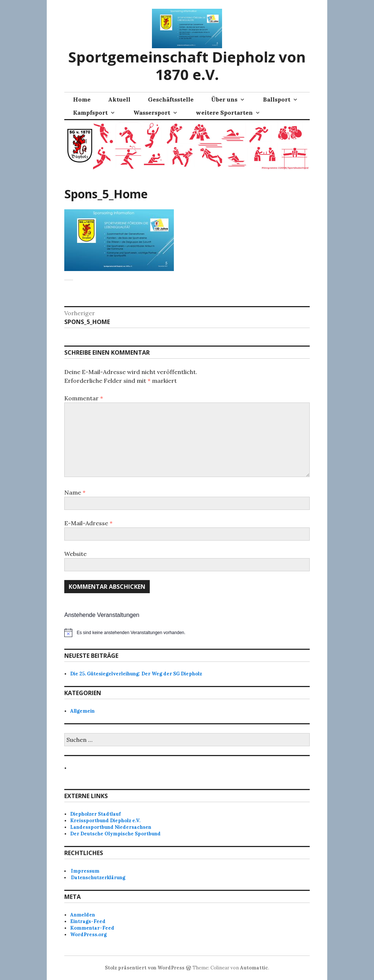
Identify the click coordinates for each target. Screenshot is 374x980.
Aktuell (119, 99)
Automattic (254, 968)
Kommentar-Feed (92, 928)
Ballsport (277, 99)
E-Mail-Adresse (88, 523)
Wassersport (152, 113)
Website (75, 554)
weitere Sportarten (224, 113)
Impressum (85, 871)
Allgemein (82, 711)
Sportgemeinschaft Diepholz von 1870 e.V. (187, 66)
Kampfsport (90, 113)
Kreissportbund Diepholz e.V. (105, 821)
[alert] (187, 633)
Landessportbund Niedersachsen (111, 827)
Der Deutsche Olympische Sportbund (115, 834)
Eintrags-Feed (88, 921)
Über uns (224, 99)
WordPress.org (88, 935)
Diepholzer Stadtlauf (95, 814)
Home (82, 99)
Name (75, 492)
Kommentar (84, 398)
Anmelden (83, 915)
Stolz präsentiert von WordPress (145, 968)
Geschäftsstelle (171, 99)
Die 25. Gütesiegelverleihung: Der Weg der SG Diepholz (136, 674)
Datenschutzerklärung (98, 878)
